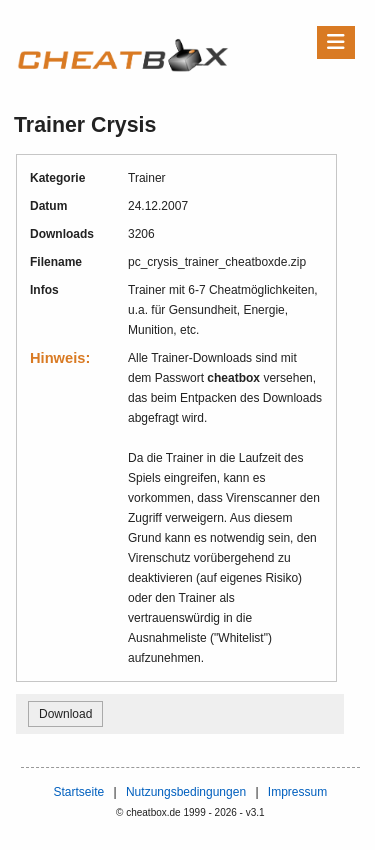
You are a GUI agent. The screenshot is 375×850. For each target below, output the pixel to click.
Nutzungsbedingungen (186, 792)
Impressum (297, 792)
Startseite (78, 792)
